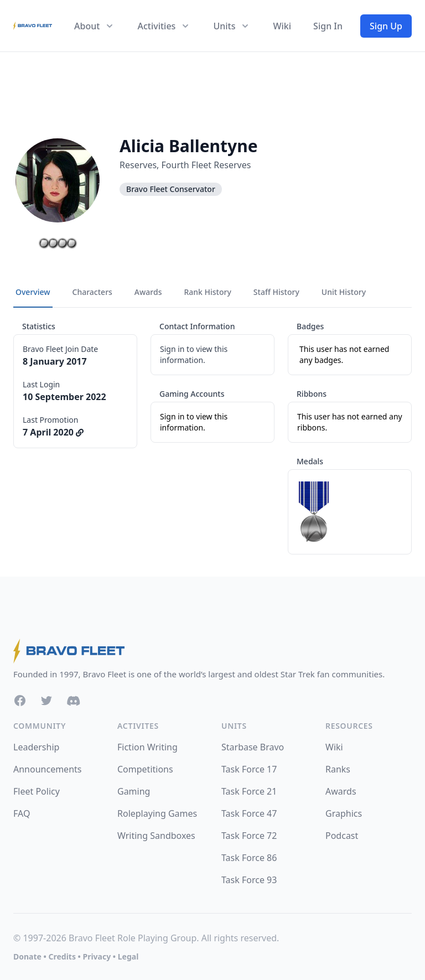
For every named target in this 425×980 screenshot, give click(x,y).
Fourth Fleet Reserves (206, 165)
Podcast (342, 836)
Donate (27, 956)
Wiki (282, 26)
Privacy (97, 956)
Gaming (134, 791)
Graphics (344, 813)
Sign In (328, 26)
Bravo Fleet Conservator (171, 189)
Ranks (338, 769)
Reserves (138, 165)
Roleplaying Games (157, 813)
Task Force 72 (249, 836)
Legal (128, 956)
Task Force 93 (249, 880)
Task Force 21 (249, 791)
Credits (62, 956)
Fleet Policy (37, 791)
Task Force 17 (249, 769)
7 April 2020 (53, 432)
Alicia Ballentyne (189, 146)
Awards (341, 791)
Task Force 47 (249, 813)
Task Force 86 (249, 858)
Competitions (145, 769)
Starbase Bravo (253, 747)
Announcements (47, 769)
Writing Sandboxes (156, 836)
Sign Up (386, 26)
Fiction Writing (147, 747)
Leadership (36, 747)
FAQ (22, 813)
